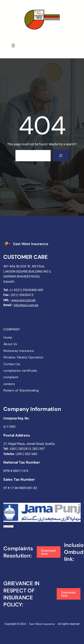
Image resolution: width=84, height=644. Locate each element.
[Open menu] (13, 46)
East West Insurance (31, 244)
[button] (49, 552)
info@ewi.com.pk (26, 305)
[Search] (61, 156)
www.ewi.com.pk (24, 300)
